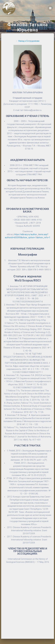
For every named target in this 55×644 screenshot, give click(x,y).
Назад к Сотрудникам (29, 41)
